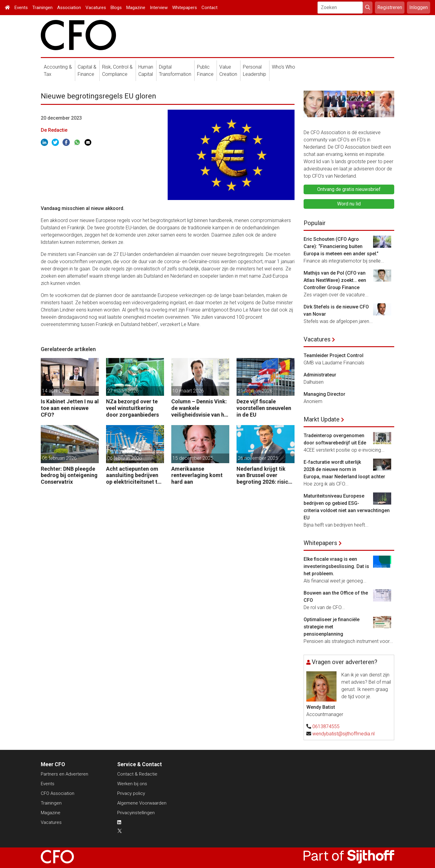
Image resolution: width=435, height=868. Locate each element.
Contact (209, 8)
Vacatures (96, 8)
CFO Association (58, 793)
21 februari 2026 (255, 391)
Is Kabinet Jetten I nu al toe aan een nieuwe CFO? (70, 408)
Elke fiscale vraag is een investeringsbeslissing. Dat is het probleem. (336, 566)
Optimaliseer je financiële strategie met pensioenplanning (332, 627)
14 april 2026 (56, 391)
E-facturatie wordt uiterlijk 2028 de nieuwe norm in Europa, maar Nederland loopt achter (344, 469)
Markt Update (322, 419)
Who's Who (284, 67)
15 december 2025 (193, 458)
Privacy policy (131, 793)
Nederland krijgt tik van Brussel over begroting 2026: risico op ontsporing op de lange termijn (264, 475)
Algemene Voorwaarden (142, 803)
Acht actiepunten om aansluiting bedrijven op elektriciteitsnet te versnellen (133, 475)
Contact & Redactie (137, 774)
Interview (159, 8)
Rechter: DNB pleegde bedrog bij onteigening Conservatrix (69, 475)
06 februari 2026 (59, 458)
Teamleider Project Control (333, 355)
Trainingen (42, 8)
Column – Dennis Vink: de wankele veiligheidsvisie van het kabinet (200, 408)
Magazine (136, 8)
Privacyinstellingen (136, 813)
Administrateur (320, 375)
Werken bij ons (132, 784)
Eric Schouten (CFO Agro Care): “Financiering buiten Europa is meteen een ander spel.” (341, 246)
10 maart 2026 (188, 391)
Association (69, 8)
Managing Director (324, 394)
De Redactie (54, 130)
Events (21, 8)
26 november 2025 (258, 458)
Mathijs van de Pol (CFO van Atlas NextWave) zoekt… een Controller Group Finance (335, 280)
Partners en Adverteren (64, 774)
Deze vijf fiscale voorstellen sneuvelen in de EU (264, 408)
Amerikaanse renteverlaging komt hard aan (197, 475)
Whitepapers (185, 8)
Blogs (116, 8)
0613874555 (326, 726)
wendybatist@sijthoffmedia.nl (343, 734)
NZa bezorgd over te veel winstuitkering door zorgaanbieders (132, 408)
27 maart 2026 (123, 391)
